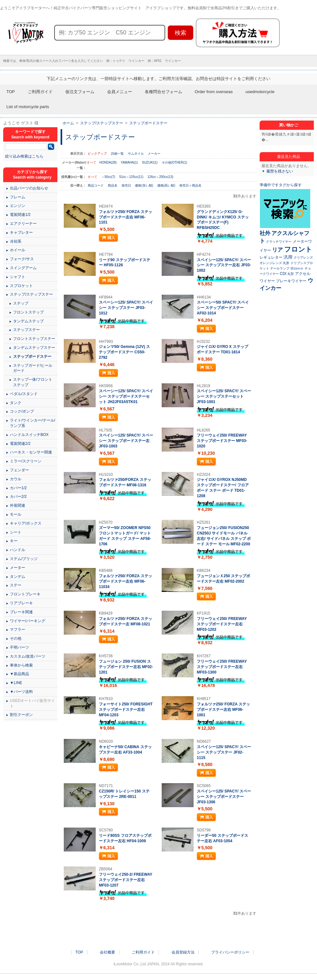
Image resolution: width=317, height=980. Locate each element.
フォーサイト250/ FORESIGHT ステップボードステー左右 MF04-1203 (126, 710)
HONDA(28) (108, 162)
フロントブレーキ (25, 594)
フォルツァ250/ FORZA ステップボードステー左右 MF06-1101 (125, 217)
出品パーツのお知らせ (29, 188)
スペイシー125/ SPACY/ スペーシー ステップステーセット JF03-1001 (224, 396)
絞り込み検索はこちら (24, 156)
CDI (283, 274)
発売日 (127, 185)
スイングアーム (23, 268)
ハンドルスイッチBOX (29, 435)
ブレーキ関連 (21, 612)
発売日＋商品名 (190, 185)
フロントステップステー (34, 339)
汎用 (288, 257)
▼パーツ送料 (21, 692)
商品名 (113, 185)
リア (277, 250)
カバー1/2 (18, 488)
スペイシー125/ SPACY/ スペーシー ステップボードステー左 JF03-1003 (126, 441)
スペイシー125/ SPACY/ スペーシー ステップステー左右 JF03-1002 (224, 265)
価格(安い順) (144, 185)
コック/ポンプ (22, 411)
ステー (16, 585)
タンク (16, 403)
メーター (18, 568)
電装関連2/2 (20, 444)
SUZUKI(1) (150, 162)
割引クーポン (21, 715)
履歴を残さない (280, 171)
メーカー (154, 154)
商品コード (96, 185)
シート (16, 532)
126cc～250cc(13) (160, 177)
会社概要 (107, 952)
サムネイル (136, 154)
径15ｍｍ (297, 268)
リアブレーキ (21, 603)
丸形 (286, 263)
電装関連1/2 (20, 215)
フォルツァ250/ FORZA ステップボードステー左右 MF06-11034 (125, 581)
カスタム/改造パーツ (28, 656)
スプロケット (21, 286)
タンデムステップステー (34, 348)
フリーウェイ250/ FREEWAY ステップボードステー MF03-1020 (222, 441)
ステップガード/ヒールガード (33, 368)
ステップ (21, 303)
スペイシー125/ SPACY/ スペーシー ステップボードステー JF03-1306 (224, 797)
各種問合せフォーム (163, 92)
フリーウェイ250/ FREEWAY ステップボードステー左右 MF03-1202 (222, 624)
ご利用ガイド (40, 92)
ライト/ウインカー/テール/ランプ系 (33, 423)
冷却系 (16, 241)
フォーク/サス (22, 259)
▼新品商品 (19, 674)
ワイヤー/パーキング (28, 621)
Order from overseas (214, 92)
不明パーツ (19, 647)
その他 (16, 638)
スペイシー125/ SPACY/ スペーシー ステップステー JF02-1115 (224, 752)
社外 (265, 233)
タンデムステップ (28, 321)
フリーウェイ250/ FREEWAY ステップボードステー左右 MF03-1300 (222, 667)
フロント (298, 249)
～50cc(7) (108, 177)
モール (16, 514)
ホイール (18, 250)
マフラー (18, 630)
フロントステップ (28, 312)
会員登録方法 (183, 952)
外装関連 (18, 505)
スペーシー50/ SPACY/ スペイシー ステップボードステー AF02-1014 (223, 308)
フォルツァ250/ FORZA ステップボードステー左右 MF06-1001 (223, 710)
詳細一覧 (117, 154)
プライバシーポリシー (230, 952)
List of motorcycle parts (28, 107)
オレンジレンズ (271, 263)
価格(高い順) (167, 185)
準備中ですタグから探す (281, 185)
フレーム (18, 197)
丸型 (291, 274)
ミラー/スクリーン (26, 461)
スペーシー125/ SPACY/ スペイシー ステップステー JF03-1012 (126, 308)
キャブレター (21, 232)
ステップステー (26, 330)
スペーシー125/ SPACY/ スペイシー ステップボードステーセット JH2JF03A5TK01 (126, 396)
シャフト (18, 277)
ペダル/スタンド (24, 394)
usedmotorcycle (260, 92)
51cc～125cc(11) (131, 177)
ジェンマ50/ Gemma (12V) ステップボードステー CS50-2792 (124, 352)
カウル (16, 479)
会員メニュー (120, 92)
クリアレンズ (303, 258)
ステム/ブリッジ (24, 559)
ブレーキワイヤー (291, 281)
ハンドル (18, 550)
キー (14, 541)
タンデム (18, 577)
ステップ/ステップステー (102, 123)
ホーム (68, 123)
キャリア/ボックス (26, 523)
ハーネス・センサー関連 (31, 452)
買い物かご (289, 125)
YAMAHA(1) (129, 162)
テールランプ (280, 268)
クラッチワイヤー (279, 242)
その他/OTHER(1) (174, 162)
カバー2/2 (18, 497)
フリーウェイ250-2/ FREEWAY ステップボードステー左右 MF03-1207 (125, 880)
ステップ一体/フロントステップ (33, 382)
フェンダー (19, 470)
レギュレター (271, 257)
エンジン (18, 206)
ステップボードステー (148, 123)
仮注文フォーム (80, 92)
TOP (11, 92)
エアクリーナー (23, 224)
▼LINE (16, 683)
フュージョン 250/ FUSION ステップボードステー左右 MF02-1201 (126, 667)
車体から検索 (21, 665)
